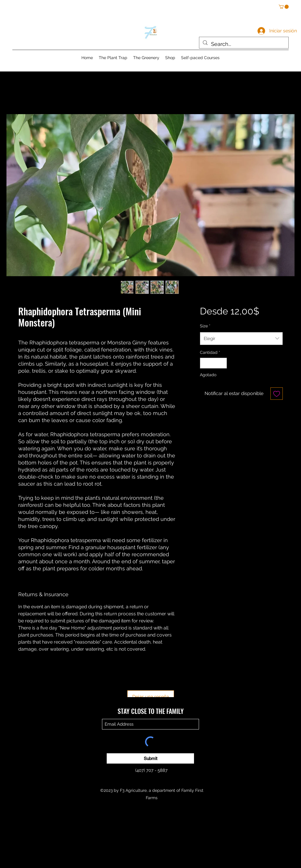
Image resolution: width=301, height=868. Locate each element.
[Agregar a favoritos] (277, 394)
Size (205, 326)
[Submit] (150, 758)
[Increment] (222, 363)
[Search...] (244, 44)
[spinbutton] (213, 363)
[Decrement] (204, 363)
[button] (284, 7)
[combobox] (241, 339)
